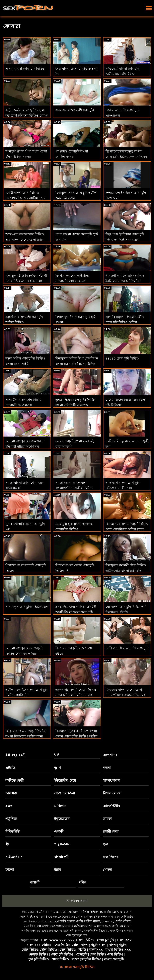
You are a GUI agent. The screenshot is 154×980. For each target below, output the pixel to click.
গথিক (82, 882)
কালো (10, 870)
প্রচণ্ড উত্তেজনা (65, 793)
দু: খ (57, 768)
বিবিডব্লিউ (12, 831)
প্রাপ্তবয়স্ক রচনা (77, 901)
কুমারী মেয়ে (111, 831)
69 (57, 754)
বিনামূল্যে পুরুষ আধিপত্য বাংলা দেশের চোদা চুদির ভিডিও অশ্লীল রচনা (76, 736)
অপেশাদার (110, 755)
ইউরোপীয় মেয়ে (65, 780)
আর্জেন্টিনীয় (111, 806)
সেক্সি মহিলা (123, 921)
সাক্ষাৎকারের (111, 780)
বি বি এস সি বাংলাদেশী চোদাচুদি (127, 648)
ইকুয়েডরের (62, 819)
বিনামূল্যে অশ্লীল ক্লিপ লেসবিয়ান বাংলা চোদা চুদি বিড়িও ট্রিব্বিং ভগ (77, 364)
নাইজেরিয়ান (14, 857)
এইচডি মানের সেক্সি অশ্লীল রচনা (79, 921)
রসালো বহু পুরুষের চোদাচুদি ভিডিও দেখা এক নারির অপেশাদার (24, 654)
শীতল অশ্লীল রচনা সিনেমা (99, 912)
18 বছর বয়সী (15, 755)
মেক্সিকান (60, 806)
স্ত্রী (7, 844)
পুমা (105, 844)
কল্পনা (107, 768)
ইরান (57, 870)
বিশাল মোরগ (112, 793)
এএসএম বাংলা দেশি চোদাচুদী (75, 110)
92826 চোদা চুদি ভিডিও (122, 358)
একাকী (59, 831)
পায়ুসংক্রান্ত (62, 844)
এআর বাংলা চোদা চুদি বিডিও (25, 69)
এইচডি (10, 768)
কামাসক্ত (11, 793)
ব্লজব (9, 806)
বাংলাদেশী (61, 857)
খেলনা (107, 870)
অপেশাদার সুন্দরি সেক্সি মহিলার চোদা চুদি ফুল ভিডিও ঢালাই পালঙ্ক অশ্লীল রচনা (76, 695)
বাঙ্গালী (35, 882)
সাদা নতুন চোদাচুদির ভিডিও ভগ (27, 607)
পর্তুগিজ (11, 819)
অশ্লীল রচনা (44, 912)
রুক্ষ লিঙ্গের (111, 857)
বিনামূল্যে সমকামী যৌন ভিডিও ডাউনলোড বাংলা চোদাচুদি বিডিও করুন (126, 571)
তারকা (107, 819)
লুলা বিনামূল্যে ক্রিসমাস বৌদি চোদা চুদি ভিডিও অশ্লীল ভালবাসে (125, 322)
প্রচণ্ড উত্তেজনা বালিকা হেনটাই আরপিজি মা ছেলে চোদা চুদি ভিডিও (75, 612)
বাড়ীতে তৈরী (15, 780)
